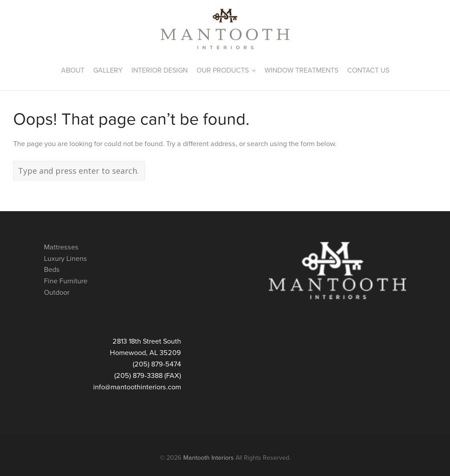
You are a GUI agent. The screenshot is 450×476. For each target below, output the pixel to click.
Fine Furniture (66, 281)
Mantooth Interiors (209, 458)
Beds (52, 270)
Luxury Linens (65, 259)
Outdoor (57, 293)
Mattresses (61, 247)
